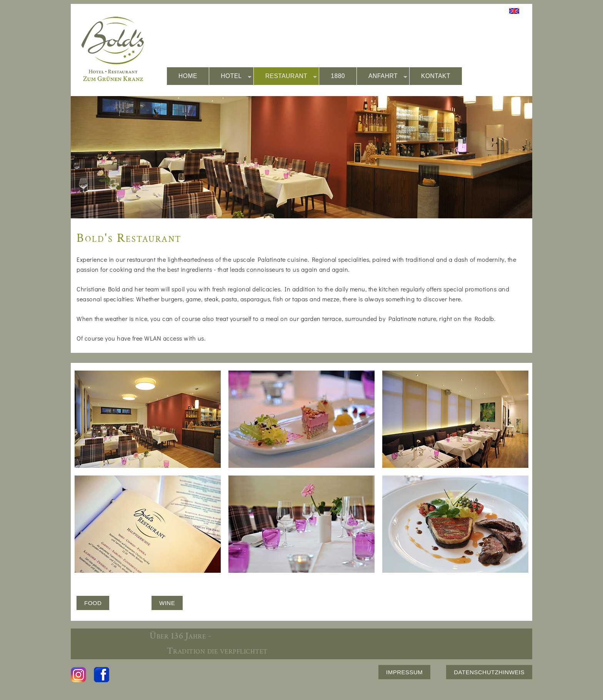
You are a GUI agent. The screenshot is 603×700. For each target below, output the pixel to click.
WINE (167, 603)
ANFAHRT (388, 76)
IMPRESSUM (404, 672)
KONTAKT (436, 76)
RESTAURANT (291, 76)
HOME (188, 76)
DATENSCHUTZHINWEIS (489, 672)
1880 (338, 76)
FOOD (93, 603)
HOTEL (236, 76)
